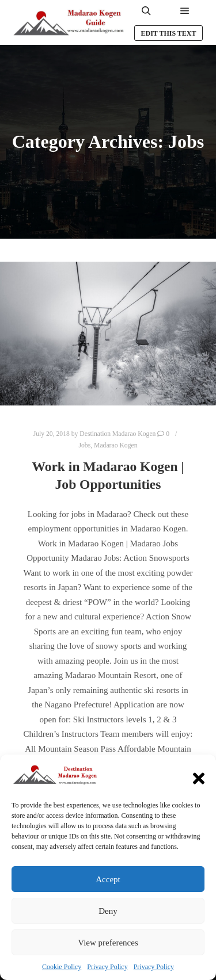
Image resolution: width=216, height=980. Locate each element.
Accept (108, 879)
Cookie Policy (62, 967)
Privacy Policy (107, 967)
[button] (199, 776)
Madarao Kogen (115, 445)
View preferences (108, 943)
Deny (108, 911)
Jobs (85, 445)
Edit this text (168, 33)
